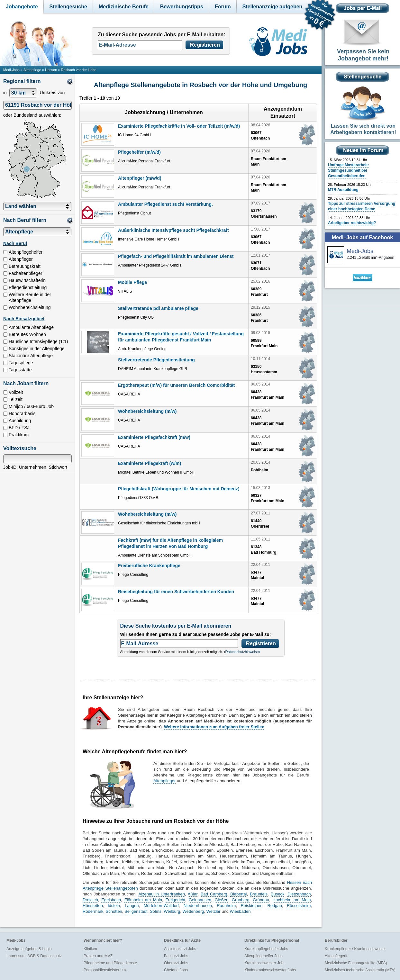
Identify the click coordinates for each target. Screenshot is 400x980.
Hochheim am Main (292, 900)
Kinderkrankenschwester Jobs (270, 970)
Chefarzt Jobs (176, 970)
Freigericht (175, 900)
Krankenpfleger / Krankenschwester (355, 949)
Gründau (261, 900)
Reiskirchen (251, 906)
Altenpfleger (164, 781)
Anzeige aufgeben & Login (29, 949)
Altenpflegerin (336, 956)
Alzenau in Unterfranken (162, 894)
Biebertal (238, 894)
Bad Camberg (214, 894)
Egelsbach (111, 900)
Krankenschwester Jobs (265, 963)
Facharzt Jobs (176, 956)
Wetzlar (214, 911)
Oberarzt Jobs (176, 963)
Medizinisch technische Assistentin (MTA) (360, 970)
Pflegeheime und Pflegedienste (110, 963)
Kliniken (90, 949)
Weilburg (172, 911)
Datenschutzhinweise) (243, 652)
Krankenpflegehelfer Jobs (266, 949)
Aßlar (193, 894)
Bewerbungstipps (182, 7)
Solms (156, 911)
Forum (223, 7)
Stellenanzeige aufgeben (273, 7)
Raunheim (226, 906)
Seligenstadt (136, 911)
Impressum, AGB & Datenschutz (34, 956)
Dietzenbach (299, 894)
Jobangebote (22, 7)
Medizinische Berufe (124, 7)
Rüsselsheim (299, 906)
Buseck (278, 894)
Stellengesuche (68, 7)
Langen (132, 906)
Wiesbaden (240, 911)
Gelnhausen (200, 900)
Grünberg (241, 900)
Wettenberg (193, 911)
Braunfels (259, 894)
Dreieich (90, 900)
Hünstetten (93, 906)
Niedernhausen (198, 906)
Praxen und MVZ (98, 956)
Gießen (222, 900)
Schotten (114, 911)
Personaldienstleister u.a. (105, 970)
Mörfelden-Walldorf (161, 906)
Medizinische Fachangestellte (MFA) (356, 963)
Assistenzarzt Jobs (180, 949)
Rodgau (275, 906)
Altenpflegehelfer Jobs (264, 956)
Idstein (114, 906)
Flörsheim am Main (143, 900)
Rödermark (93, 911)
